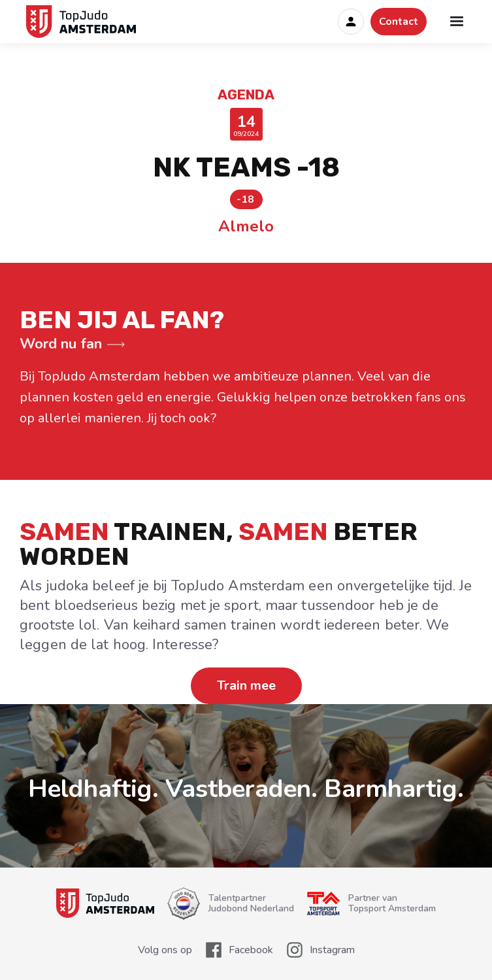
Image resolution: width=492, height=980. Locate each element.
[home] (78, 22)
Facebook (251, 950)
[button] (457, 22)
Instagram (332, 950)
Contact (399, 22)
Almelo (246, 226)
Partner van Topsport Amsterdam (392, 904)
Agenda (246, 95)
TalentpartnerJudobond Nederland (251, 904)
